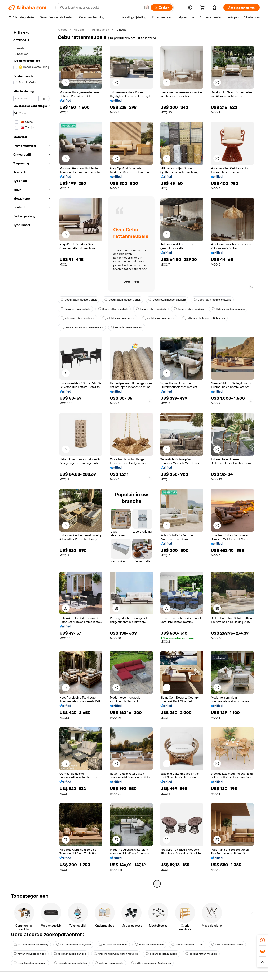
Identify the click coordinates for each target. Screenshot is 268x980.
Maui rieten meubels (113, 945)
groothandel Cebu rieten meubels (116, 954)
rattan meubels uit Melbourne (151, 963)
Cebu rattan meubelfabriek (79, 300)
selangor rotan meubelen (77, 318)
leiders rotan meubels (151, 309)
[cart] (203, 8)
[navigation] (32, 457)
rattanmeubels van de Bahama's (204, 318)
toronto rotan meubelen (30, 963)
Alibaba (62, 30)
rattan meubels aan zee (30, 954)
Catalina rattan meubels (228, 309)
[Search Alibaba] (100, 8)
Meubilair (79, 30)
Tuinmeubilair (100, 30)
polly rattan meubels (109, 963)
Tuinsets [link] (121, 30)
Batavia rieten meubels (127, 327)
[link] (263, 940)
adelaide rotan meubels (118, 318)
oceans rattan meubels (162, 954)
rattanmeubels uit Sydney (31, 945)
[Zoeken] (162, 8)
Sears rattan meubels (75, 309)
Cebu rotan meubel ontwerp (167, 300)
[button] (147, 8)
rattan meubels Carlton (187, 945)
